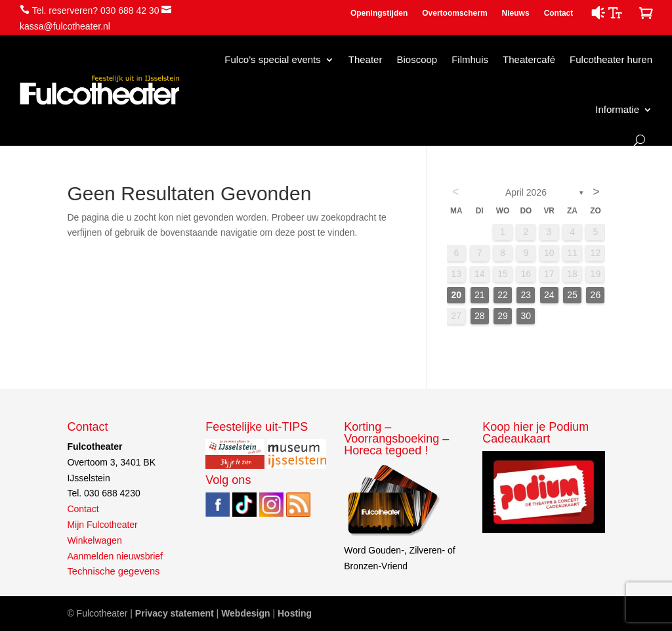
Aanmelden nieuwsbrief (115, 556)
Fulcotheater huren (611, 59)
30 (526, 316)
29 (503, 316)
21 (480, 295)
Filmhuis (470, 59)
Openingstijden (379, 13)
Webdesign (245, 613)
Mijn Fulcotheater (102, 525)
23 (526, 295)
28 (480, 316)
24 (549, 295)
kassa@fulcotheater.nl (65, 26)
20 (457, 295)
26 (596, 295)
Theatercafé (529, 59)
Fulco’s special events (272, 59)
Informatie (617, 109)
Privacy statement (175, 613)
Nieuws (516, 13)
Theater (366, 59)
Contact (559, 13)
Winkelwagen (94, 540)
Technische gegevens (113, 571)
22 (503, 295)
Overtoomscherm (454, 13)
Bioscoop (417, 59)
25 (572, 295)
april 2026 (526, 192)
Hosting (295, 613)
